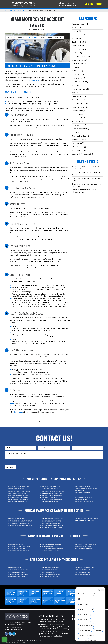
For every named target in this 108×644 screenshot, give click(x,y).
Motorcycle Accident (79, 96)
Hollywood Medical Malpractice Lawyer (53, 525)
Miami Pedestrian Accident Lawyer (53, 497)
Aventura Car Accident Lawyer (86, 572)
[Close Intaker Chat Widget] (102, 590)
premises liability (78, 114)
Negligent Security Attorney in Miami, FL (20, 496)
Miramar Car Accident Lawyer (86, 571)
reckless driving (34, 80)
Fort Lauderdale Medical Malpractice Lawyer (87, 520)
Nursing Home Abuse (80, 103)
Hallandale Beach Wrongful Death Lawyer (53, 548)
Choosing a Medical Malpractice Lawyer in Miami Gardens (86, 185)
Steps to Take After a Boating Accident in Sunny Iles (86, 174)
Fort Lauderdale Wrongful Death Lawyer (87, 546)
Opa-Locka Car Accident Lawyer (53, 572)
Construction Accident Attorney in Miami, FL (54, 494)
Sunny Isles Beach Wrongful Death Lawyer (20, 549)
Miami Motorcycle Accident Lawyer (86, 497)
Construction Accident (80, 57)
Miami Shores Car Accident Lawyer (86, 572)
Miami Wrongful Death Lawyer (86, 494)
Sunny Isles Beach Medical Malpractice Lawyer (20, 523)
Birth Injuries (77, 38)
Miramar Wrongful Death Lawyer (86, 547)
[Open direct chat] (99, 590)
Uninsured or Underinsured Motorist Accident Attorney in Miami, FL (87, 493)
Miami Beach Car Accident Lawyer (19, 574)
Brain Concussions (79, 49)
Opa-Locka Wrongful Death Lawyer (53, 548)
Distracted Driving (78, 64)
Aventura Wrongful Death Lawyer (86, 548)
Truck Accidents (78, 140)
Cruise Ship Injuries (79, 60)
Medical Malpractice (79, 89)
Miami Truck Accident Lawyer (86, 492)
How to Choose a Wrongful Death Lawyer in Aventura (87, 179)
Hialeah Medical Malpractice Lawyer (53, 523)
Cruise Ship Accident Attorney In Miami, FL (53, 495)
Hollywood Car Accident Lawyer (53, 574)
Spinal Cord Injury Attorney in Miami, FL (20, 494)
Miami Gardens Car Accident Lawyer (53, 571)
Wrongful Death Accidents (81, 154)
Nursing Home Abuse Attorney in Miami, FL (20, 496)
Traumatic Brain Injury (80, 136)
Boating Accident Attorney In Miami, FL (53, 493)
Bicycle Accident (78, 35)
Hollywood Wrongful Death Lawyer (53, 549)
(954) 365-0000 (92, 4)
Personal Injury (77, 111)
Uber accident (77, 143)
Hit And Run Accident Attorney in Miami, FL (53, 496)
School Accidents (78, 125)
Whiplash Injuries (78, 147)
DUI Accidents (77, 71)
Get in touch (18, 412)
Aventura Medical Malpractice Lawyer (87, 521)
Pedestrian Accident (79, 107)
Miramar (75, 93)
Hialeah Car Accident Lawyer (52, 572)
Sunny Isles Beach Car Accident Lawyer (20, 573)
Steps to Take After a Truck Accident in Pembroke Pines (85, 168)
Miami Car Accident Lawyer (86, 496)
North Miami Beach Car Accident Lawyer (20, 572)
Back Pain (76, 31)
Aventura (75, 28)
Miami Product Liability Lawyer (52, 496)
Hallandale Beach (78, 78)
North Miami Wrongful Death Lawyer (19, 548)
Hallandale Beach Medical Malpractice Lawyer (54, 524)
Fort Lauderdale (78, 75)
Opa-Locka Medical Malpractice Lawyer (53, 523)
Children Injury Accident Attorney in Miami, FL (54, 493)
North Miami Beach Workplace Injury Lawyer (20, 492)
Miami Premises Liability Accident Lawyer (20, 495)
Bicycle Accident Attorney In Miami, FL (20, 497)
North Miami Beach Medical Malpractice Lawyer (20, 522)
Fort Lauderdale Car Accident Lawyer (87, 570)
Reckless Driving (78, 122)
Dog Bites (75, 67)
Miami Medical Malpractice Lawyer (86, 495)
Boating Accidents (78, 46)
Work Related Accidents (80, 150)
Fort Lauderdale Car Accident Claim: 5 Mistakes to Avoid (85, 191)
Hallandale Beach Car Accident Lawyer (53, 573)
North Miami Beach (79, 100)
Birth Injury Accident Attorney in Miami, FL (53, 492)
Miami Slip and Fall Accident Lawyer (86, 495)
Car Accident (76, 53)
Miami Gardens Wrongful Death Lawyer (53, 547)
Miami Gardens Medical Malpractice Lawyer (53, 522)
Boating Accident (78, 42)
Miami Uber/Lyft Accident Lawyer (19, 493)
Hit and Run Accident (79, 82)
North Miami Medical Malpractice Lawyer (20, 523)
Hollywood (76, 85)
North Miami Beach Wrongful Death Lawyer (20, 548)
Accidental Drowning (79, 24)
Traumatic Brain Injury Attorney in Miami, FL (20, 493)
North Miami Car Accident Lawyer (19, 572)
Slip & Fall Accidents (79, 129)
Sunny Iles (76, 132)
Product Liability (78, 118)
